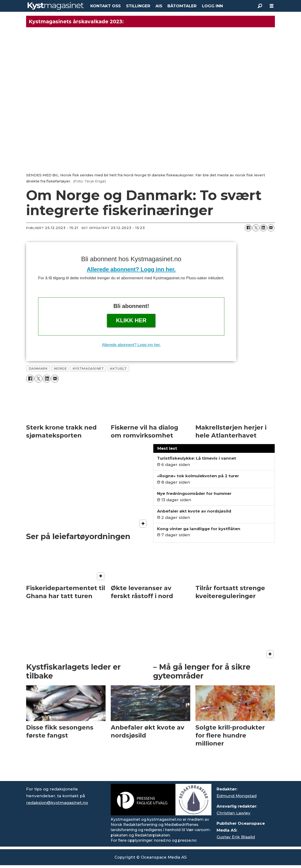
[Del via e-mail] (271, 228)
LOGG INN (212, 6)
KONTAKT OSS (105, 6)
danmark (38, 368)
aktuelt (118, 368)
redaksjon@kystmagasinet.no (57, 803)
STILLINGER (138, 6)
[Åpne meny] (272, 6)
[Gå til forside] (56, 6)
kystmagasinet (88, 368)
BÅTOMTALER (182, 6)
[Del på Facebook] (248, 228)
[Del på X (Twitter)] (256, 228)
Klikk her (131, 320)
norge (60, 368)
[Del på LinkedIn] (263, 228)
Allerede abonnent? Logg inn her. (131, 269)
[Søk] (260, 6)
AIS (159, 6)
